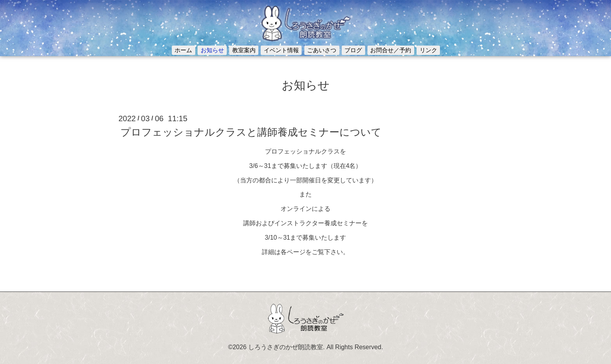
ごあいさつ (322, 50)
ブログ (353, 50)
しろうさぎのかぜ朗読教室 (286, 347)
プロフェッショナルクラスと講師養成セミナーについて (251, 132)
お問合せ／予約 (391, 50)
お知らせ (212, 50)
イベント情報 (281, 50)
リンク (428, 50)
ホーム (183, 50)
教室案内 (244, 50)
